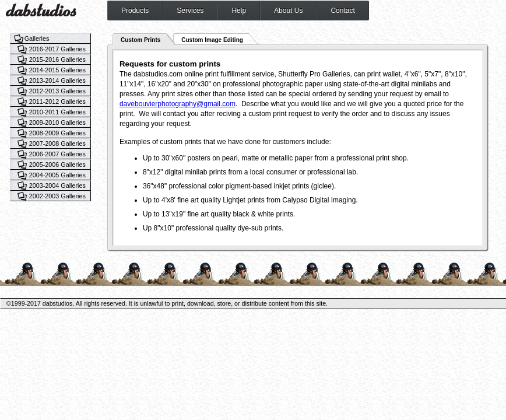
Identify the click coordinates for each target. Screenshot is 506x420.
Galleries (37, 38)
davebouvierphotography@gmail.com (178, 104)
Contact (342, 10)
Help (239, 10)
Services (190, 10)
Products (135, 10)
